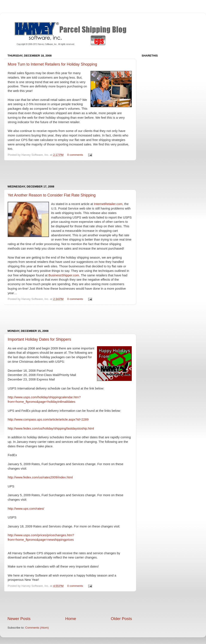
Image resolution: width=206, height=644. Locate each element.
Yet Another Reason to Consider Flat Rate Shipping (52, 195)
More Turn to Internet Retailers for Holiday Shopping (52, 64)
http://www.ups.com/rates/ (26, 509)
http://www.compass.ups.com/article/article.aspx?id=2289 (48, 419)
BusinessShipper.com (64, 275)
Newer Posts (19, 619)
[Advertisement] (70, 173)
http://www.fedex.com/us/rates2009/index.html (40, 477)
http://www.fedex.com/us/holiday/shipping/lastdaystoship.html (51, 428)
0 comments (75, 155)
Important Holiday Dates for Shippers (39, 339)
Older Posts (121, 619)
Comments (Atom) (37, 628)
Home (71, 619)
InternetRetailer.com (108, 204)
